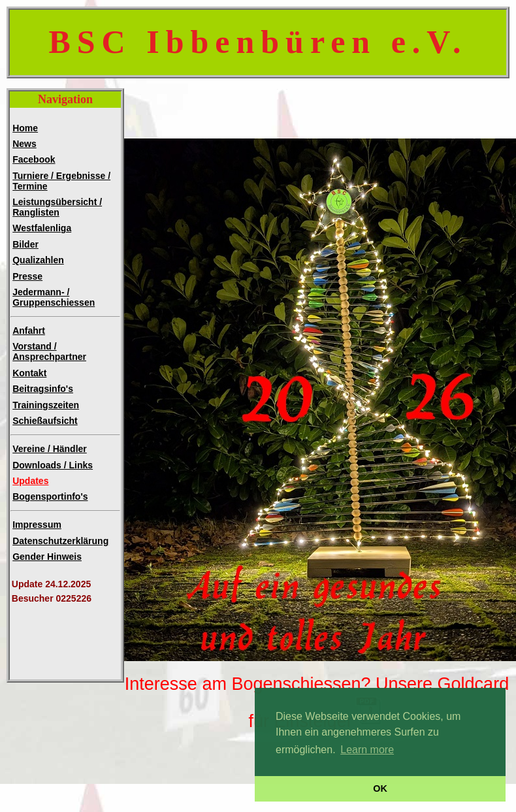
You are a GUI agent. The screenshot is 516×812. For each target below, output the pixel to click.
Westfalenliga (42, 228)
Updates (30, 481)
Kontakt (29, 373)
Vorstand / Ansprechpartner (49, 351)
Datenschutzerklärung (60, 541)
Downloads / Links (53, 465)
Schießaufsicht (45, 421)
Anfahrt (29, 331)
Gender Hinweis (47, 557)
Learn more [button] (367, 750)
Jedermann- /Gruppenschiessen (54, 297)
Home (25, 128)
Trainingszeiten (46, 405)
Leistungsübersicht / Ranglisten (57, 207)
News (24, 144)
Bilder (25, 244)
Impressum (37, 525)
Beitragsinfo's (43, 389)
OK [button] (380, 788)
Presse (27, 276)
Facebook (34, 159)
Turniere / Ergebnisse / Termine (61, 181)
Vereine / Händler (50, 449)
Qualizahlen (38, 260)
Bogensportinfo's (50, 496)
